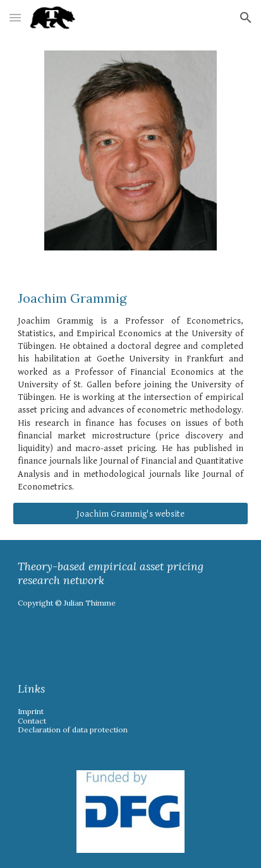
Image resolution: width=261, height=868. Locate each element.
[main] (130, 391)
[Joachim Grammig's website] (130, 513)
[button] (15, 17)
